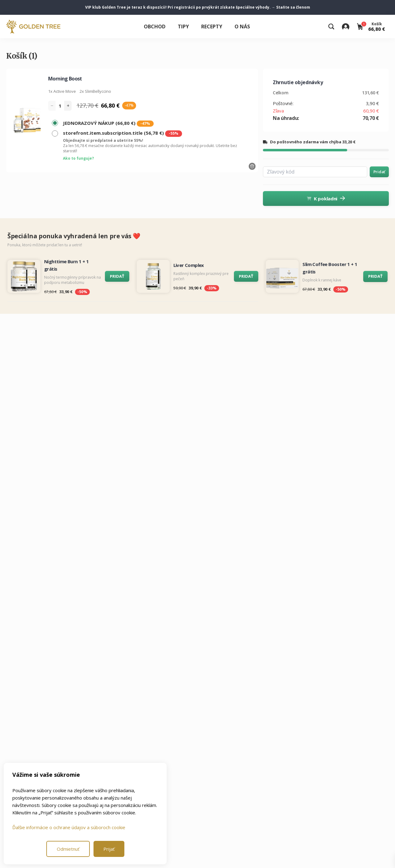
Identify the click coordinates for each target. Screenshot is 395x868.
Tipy (183, 27)
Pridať (379, 172)
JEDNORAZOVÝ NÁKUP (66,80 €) (108, 123)
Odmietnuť (68, 849)
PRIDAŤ (117, 276)
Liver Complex (189, 265)
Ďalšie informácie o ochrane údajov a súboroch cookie (69, 827)
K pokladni (326, 199)
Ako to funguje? (78, 158)
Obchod (155, 27)
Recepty (212, 27)
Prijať (109, 849)
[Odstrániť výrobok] (252, 166)
